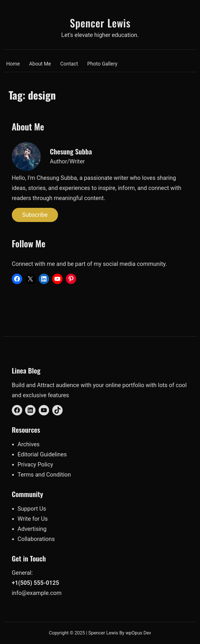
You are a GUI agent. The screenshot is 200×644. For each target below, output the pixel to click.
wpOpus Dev (138, 633)
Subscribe (35, 215)
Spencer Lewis (100, 23)
